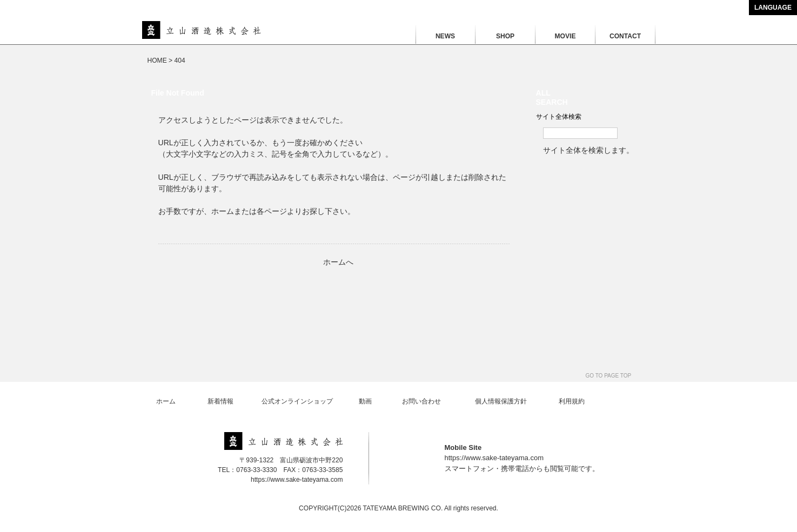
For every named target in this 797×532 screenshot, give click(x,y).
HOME (157, 60)
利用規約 (572, 401)
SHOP (505, 36)
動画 (365, 401)
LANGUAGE (773, 8)
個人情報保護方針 (501, 401)
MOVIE (565, 36)
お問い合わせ (421, 401)
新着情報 (220, 401)
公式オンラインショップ (297, 401)
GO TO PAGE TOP (609, 376)
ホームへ (338, 262)
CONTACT (625, 36)
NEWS (445, 36)
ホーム (166, 401)
